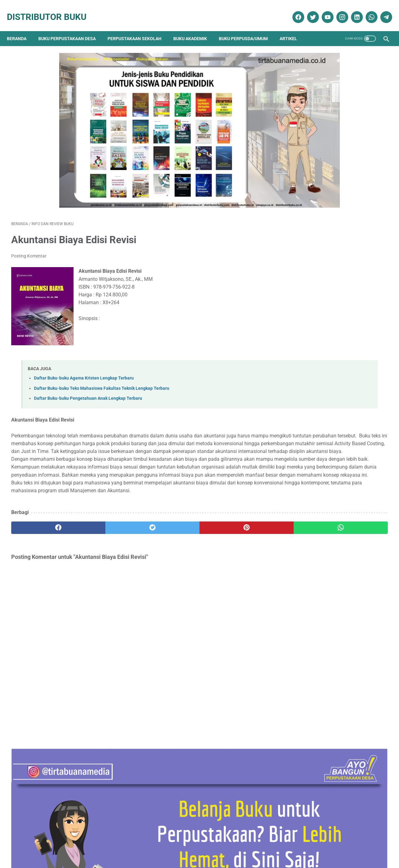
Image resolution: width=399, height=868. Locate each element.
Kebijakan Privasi (139, 845)
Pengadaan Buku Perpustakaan (333, 705)
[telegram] (381, 10)
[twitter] (308, 10)
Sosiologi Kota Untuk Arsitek (323, 434)
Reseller (230, 845)
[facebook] (293, 10)
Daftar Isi (171, 845)
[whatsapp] (366, 10)
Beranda (21, 28)
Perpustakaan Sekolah (139, 28)
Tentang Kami (77, 845)
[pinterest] (169, 537)
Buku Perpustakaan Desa (71, 28)
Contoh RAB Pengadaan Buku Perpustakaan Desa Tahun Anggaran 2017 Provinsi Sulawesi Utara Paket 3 (333, 311)
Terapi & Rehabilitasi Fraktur (323, 466)
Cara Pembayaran (310, 845)
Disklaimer (107, 845)
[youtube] (322, 10)
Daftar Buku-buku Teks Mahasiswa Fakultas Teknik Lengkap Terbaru (102, 367)
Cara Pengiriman (350, 845)
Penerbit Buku (313, 694)
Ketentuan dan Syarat (265, 845)
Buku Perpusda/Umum (248, 28)
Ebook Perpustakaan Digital (328, 662)
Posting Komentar (29, 234)
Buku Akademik (195, 28)
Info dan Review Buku (323, 673)
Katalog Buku (313, 684)
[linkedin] (352, 10)
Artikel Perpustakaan (319, 629)
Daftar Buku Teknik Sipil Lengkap (329, 574)
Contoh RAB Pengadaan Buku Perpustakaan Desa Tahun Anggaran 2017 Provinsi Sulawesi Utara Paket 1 (333, 396)
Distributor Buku (51, 10)
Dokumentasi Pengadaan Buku (331, 651)
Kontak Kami (45, 845)
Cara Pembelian (201, 845)
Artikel (293, 28)
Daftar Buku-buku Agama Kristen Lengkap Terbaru (84, 357)
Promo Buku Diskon (318, 717)
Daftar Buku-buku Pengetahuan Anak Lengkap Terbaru (88, 377)
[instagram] (337, 10)
